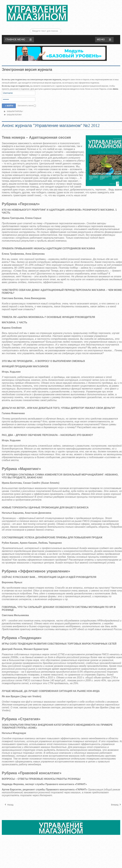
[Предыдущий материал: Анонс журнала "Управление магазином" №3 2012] (9, 796)
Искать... (89, 3)
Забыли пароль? (13, 103)
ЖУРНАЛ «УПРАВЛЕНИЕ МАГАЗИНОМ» (37, 13)
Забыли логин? (13, 106)
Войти (9, 97)
